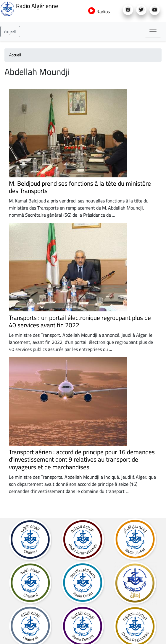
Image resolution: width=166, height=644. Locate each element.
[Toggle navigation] (153, 32)
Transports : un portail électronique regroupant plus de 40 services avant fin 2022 (80, 321)
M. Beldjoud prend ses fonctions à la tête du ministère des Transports (80, 187)
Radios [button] (99, 12)
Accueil (15, 55)
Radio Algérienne (29, 8)
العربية (10, 32)
